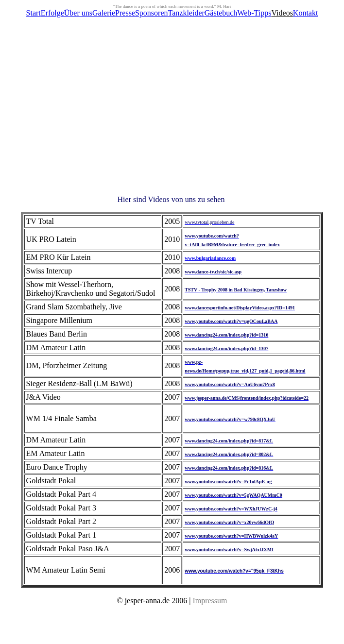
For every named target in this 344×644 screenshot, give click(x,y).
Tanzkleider (186, 13)
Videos (282, 13)
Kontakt (306, 13)
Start (34, 13)
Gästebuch (221, 13)
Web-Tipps (254, 13)
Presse (125, 13)
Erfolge (52, 13)
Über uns (78, 13)
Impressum (210, 601)
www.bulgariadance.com (210, 258)
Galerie (104, 13)
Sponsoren (152, 13)
